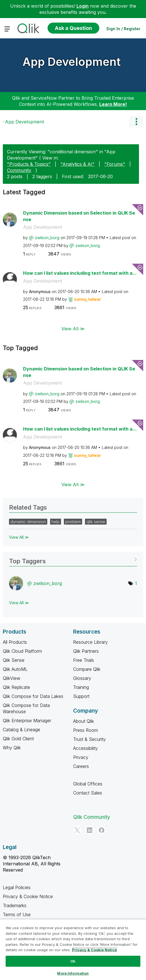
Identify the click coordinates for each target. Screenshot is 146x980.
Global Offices (88, 784)
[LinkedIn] (89, 830)
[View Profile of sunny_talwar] (87, 299)
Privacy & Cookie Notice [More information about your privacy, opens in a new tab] (94, 950)
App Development (72, 62)
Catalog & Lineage (22, 730)
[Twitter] (77, 830)
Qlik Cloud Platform (22, 651)
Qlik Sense (14, 660)
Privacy (81, 757)
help (56, 522)
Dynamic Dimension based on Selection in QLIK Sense (79, 216)
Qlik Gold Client (18, 739)
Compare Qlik (87, 669)
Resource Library (90, 642)
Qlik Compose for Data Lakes (33, 696)
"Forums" (115, 164)
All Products (15, 642)
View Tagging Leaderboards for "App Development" (73, 559)
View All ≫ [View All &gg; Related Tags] (19, 537)
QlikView (12, 678)
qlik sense (96, 522)
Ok (73, 961)
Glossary (82, 678)
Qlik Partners (86, 651)
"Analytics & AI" (78, 164)
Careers (81, 766)
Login (83, 6)
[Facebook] (102, 830)
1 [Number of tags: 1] (136, 583)
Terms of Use (17, 914)
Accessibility (86, 748)
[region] (73, 950)
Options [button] (136, 122)
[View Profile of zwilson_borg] (47, 238)
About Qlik (84, 721)
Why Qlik (12, 748)
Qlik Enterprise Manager (27, 721)
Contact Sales (88, 793)
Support (81, 696)
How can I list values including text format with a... (80, 273)
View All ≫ (73, 329)
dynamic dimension (28, 522)
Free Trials (84, 660)
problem (73, 522)
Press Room (86, 730)
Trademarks (15, 905)
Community (19, 170)
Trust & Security (89, 739)
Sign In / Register (123, 29)
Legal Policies (17, 887)
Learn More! (113, 104)
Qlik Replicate (16, 687)
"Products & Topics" (29, 164)
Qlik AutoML (15, 669)
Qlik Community (92, 817)
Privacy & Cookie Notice (28, 896)
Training (81, 687)
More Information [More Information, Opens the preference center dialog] (73, 973)
